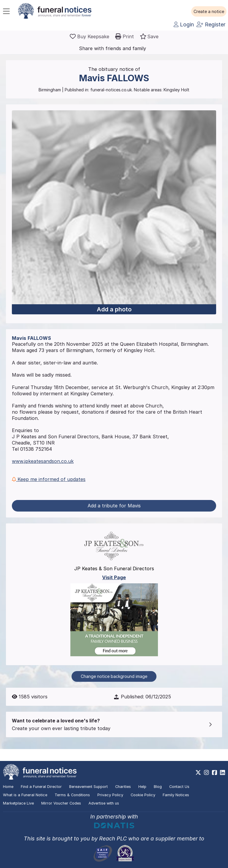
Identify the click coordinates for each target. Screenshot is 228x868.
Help (142, 787)
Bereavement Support (88, 787)
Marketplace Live (18, 803)
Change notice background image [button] (114, 676)
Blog (158, 787)
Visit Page (114, 577)
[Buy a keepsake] (90, 36)
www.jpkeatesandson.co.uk (43, 461)
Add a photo (114, 309)
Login (184, 24)
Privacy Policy (110, 795)
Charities (123, 787)
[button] (209, 12)
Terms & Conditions (72, 795)
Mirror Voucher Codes (61, 803)
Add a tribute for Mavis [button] (114, 506)
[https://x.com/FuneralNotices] (198, 773)
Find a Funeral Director (41, 787)
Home (8, 787)
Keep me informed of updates (49, 479)
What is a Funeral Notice (25, 795)
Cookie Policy (143, 795)
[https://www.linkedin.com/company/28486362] (223, 773)
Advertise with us (104, 803)
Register (211, 24)
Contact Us (179, 787)
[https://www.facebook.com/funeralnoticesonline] (214, 773)
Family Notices (176, 795)
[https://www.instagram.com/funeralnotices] (206, 773)
